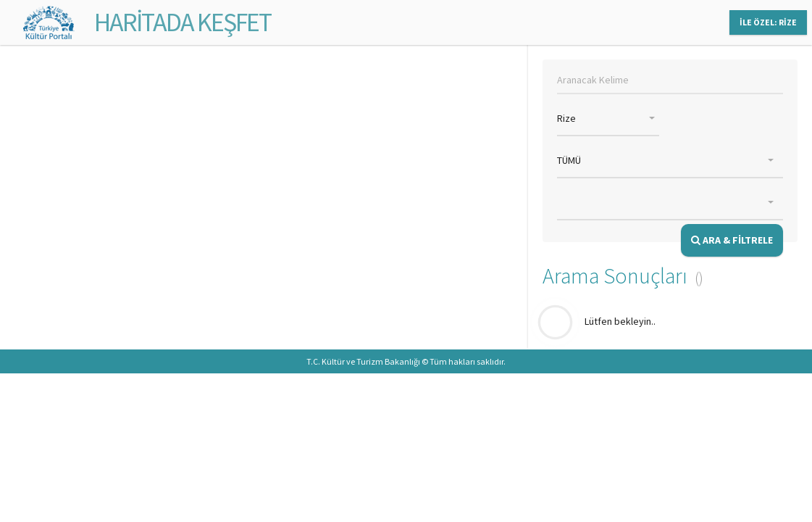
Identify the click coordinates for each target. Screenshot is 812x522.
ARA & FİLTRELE (732, 240)
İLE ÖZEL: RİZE (768, 22)
